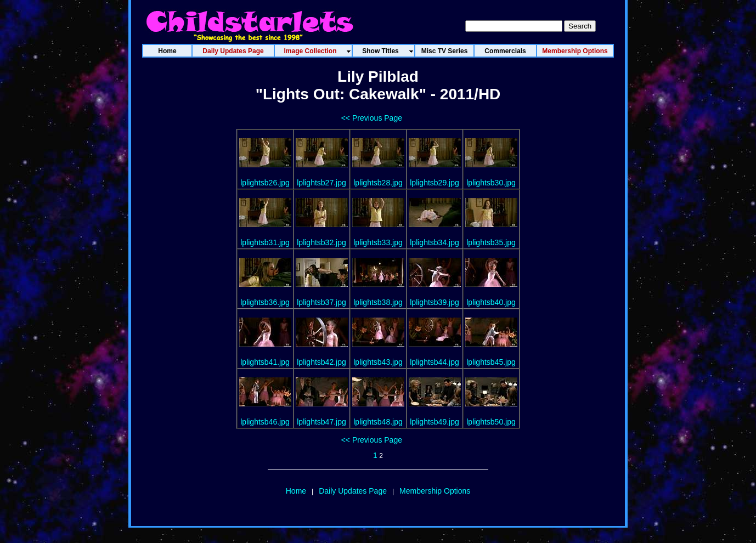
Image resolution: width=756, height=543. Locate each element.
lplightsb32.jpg (321, 242)
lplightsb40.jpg (491, 302)
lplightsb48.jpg (378, 422)
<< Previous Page (372, 118)
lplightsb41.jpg (265, 362)
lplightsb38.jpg (378, 302)
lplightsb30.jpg (491, 183)
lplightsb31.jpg (265, 242)
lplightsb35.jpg (491, 242)
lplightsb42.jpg (321, 362)
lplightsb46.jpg (265, 422)
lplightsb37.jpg (321, 302)
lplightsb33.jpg (378, 242)
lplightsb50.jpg (491, 422)
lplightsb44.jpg (435, 362)
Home (296, 491)
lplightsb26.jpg (265, 183)
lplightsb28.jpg (378, 183)
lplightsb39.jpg (435, 302)
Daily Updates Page (353, 491)
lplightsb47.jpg (321, 422)
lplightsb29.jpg (435, 183)
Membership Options (435, 491)
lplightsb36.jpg (265, 302)
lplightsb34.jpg (435, 242)
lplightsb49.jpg (435, 422)
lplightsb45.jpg (491, 362)
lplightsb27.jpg (321, 183)
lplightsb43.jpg (378, 362)
